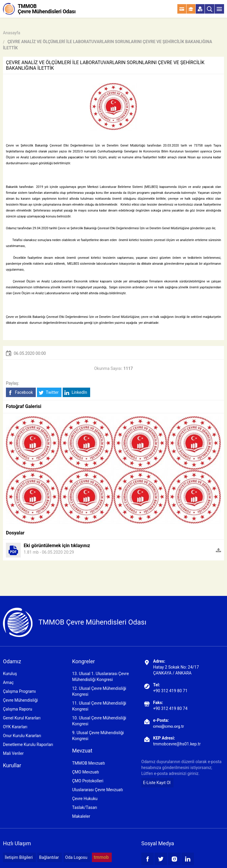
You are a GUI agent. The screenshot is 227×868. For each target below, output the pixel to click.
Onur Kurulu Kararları (22, 736)
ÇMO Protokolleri (88, 781)
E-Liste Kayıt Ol (157, 783)
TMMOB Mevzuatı (89, 763)
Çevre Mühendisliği (20, 700)
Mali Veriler (13, 753)
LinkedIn (76, 392)
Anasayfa (12, 33)
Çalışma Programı (19, 691)
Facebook (20, 392)
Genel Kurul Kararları (22, 718)
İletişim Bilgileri (19, 857)
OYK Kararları (15, 727)
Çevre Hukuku (85, 799)
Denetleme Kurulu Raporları (28, 745)
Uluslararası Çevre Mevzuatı (98, 790)
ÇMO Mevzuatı (86, 772)
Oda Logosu (76, 857)
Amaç (8, 682)
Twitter (49, 392)
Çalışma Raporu (18, 709)
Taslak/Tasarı (85, 807)
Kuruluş (10, 674)
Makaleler (81, 816)
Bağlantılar (49, 857)
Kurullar (12, 765)
